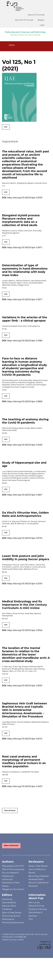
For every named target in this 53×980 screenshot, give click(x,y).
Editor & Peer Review (12, 913)
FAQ (31, 919)
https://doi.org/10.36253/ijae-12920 (25, 197)
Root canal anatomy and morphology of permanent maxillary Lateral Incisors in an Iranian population (24, 761)
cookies (5, 940)
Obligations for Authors (13, 889)
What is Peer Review (38, 866)
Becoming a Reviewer (39, 876)
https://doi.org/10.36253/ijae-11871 (25, 247)
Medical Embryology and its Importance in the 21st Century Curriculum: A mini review (24, 605)
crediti (21, 940)
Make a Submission (11, 846)
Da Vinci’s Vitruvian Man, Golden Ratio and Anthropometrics (25, 514)
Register (41, 20)
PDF (6, 127)
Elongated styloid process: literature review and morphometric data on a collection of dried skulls (21, 220)
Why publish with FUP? (13, 866)
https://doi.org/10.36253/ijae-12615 (25, 738)
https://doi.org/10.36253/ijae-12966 (25, 630)
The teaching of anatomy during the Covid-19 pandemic (25, 421)
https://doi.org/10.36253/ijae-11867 (25, 495)
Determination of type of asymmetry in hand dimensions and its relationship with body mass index (25, 270)
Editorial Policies (36, 906)
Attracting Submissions (13, 923)
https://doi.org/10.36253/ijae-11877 (25, 299)
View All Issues (10, 811)
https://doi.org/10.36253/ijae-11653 (25, 786)
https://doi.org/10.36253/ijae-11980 (25, 340)
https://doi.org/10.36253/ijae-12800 (25, 401)
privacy (13, 940)
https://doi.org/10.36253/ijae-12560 (25, 445)
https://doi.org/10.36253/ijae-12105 (25, 583)
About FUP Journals (36, 15)
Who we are (34, 903)
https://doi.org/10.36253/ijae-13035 (25, 685)
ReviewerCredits (36, 879)
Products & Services (38, 909)
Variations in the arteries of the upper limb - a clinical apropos (25, 319)
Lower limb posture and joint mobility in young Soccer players (26, 558)
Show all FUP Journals (24, 20)
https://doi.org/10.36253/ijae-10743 (25, 538)
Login (42, 25)
